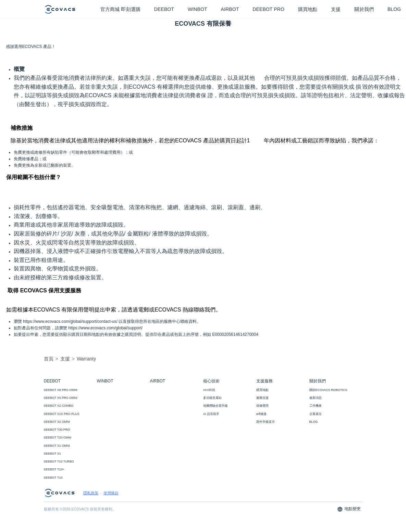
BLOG (314, 422)
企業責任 (316, 414)
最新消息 (316, 398)
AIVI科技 (209, 390)
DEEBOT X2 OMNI (57, 422)
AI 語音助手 (211, 414)
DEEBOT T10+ (54, 469)
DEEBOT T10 (53, 478)
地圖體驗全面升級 (216, 406)
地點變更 (349, 509)
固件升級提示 (266, 422)
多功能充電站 (212, 398)
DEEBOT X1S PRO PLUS (62, 414)
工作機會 (316, 406)
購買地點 (262, 390)
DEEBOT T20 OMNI (58, 438)
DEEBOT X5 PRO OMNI (61, 398)
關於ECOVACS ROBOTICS (328, 390)
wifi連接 (262, 414)
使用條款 (111, 493)
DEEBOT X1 (52, 454)
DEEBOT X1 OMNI (57, 446)
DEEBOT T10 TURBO (59, 461)
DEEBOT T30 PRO (57, 430)
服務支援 (262, 398)
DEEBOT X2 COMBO (59, 406)
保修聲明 (262, 406)
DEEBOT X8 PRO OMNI (61, 390)
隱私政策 (91, 493)
